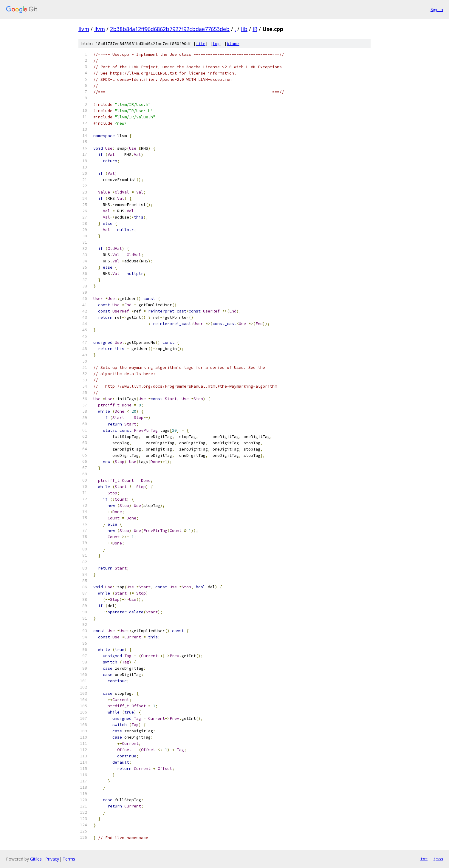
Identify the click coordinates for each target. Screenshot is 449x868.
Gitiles (36, 859)
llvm (84, 29)
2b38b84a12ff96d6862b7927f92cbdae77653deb (170, 29)
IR (255, 29)
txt (424, 859)
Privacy (52, 859)
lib (244, 29)
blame (233, 44)
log (216, 44)
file (201, 44)
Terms (69, 859)
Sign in (437, 9)
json (438, 859)
